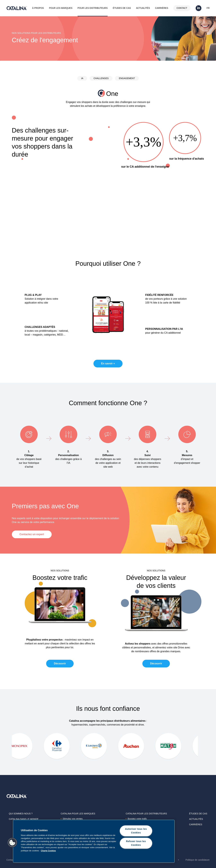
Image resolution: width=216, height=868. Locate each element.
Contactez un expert (32, 534)
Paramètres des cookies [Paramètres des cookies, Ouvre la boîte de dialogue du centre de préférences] (136, 854)
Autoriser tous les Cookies (136, 831)
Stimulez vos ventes (72, 819)
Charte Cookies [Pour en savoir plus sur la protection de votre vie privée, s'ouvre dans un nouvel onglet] (48, 851)
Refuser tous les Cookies (136, 843)
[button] (12, 843)
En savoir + (108, 363)
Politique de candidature (198, 860)
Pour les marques (61, 8)
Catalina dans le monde (24, 819)
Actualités (143, 8)
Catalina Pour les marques (78, 814)
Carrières (162, 8)
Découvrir (60, 663)
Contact (182, 8)
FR (208, 8)
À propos (38, 8)
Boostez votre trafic (136, 819)
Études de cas (122, 8)
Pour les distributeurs (93, 8)
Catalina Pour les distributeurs (146, 814)
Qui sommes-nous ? (21, 814)
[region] (94, 841)
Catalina (17, 8)
